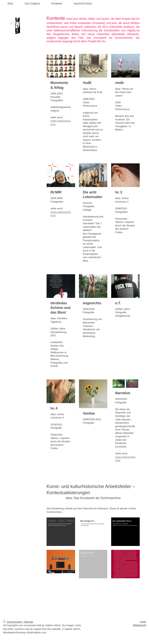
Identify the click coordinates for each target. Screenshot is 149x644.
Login (143, 622)
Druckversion (13, 622)
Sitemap (29, 622)
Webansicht (139, 625)
